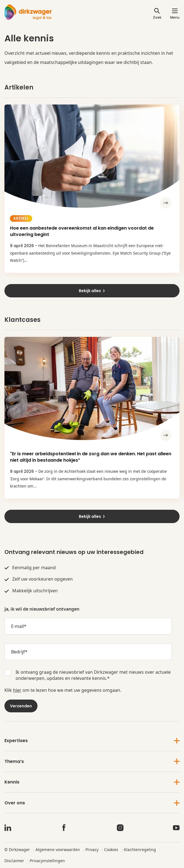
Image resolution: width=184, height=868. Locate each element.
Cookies (111, 850)
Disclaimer (14, 861)
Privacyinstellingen (47, 861)
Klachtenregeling (140, 850)
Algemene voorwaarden (58, 850)
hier (17, 690)
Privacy (92, 850)
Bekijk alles (92, 291)
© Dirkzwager (17, 850)
